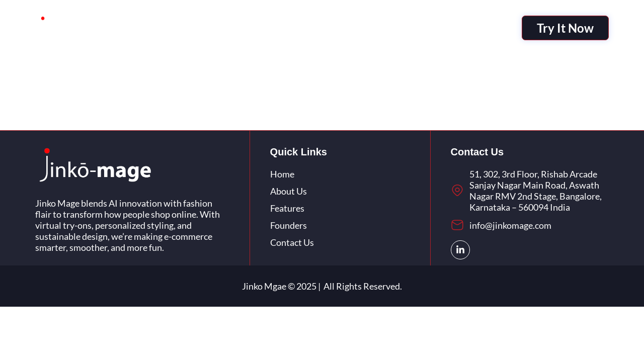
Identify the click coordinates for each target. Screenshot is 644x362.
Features (317, 28)
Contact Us (423, 28)
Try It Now (565, 28)
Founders (368, 28)
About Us (266, 28)
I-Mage (219, 28)
